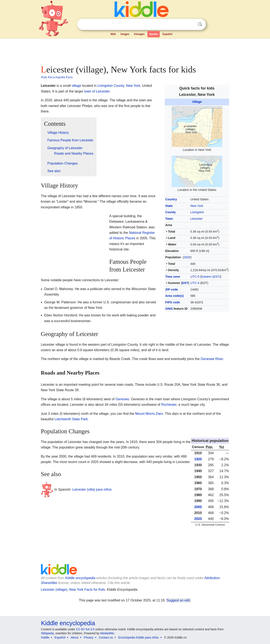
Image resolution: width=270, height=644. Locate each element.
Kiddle (45, 637)
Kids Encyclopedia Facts (57, 77)
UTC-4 (195, 283)
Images (125, 34)
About (75, 637)
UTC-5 (195, 277)
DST (185, 283)
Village (197, 102)
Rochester (169, 405)
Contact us (106, 637)
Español (167, 34)
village (76, 86)
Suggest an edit (178, 600)
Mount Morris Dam (149, 414)
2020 (187, 257)
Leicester (196, 219)
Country (171, 199)
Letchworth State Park (71, 419)
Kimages (139, 34)
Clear (191, 24)
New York (197, 206)
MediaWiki (107, 633)
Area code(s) (175, 296)
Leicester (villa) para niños (92, 489)
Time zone (173, 277)
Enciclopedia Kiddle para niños (138, 637)
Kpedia (154, 34)
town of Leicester (97, 91)
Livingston (197, 212)
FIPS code (173, 302)
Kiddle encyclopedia (68, 623)
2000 (198, 507)
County (171, 212)
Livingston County (111, 86)
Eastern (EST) (211, 277)
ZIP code (172, 289)
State (169, 206)
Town (169, 219)
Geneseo (122, 399)
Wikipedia (48, 633)
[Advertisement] (135, 51)
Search (200, 24)
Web (113, 34)
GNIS (169, 309)
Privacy (89, 637)
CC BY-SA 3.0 (85, 629)
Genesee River (212, 359)
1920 (198, 459)
